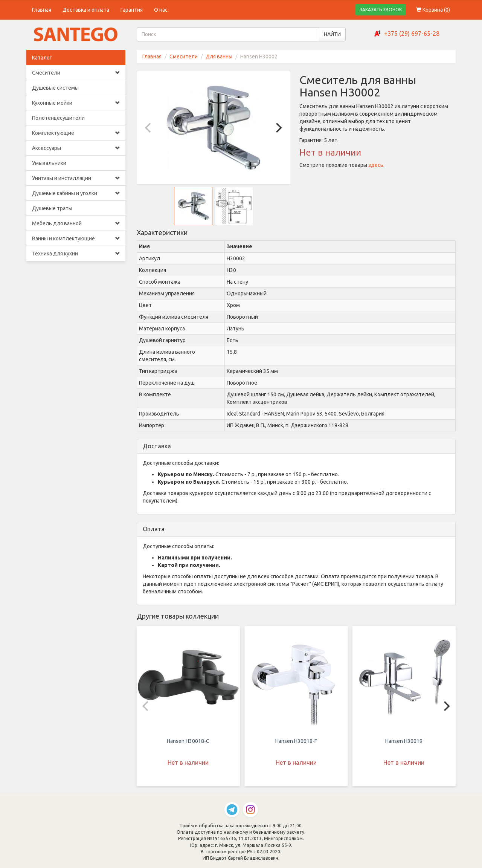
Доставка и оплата (86, 10)
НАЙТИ (332, 34)
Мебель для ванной (76, 223)
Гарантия (132, 10)
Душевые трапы (52, 208)
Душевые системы (55, 88)
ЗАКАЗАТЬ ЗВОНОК (381, 10)
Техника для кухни (76, 254)
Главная (42, 10)
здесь (376, 165)
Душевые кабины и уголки (76, 193)
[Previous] (149, 128)
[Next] (278, 128)
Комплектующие (76, 133)
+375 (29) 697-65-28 (412, 34)
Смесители (76, 73)
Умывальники (49, 163)
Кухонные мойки (76, 103)
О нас (161, 10)
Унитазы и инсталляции (76, 178)
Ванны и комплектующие (76, 238)
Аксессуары (76, 148)
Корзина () (433, 10)
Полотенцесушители (58, 118)
